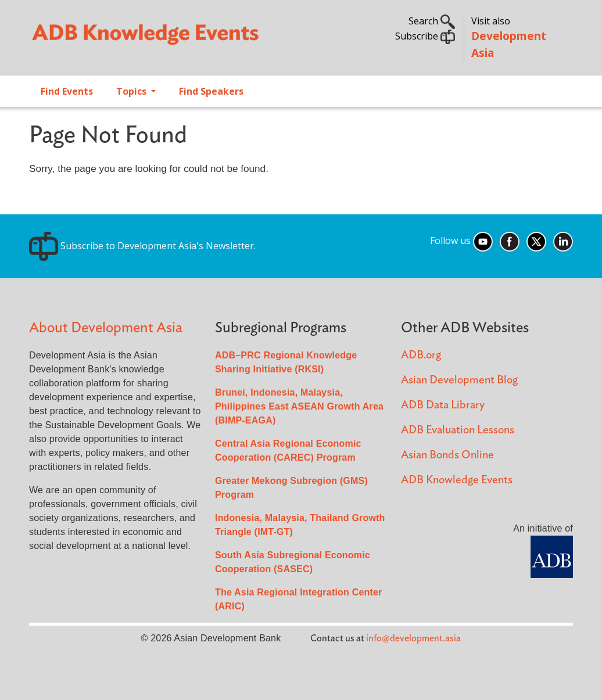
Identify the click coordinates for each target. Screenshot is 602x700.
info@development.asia (413, 638)
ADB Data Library (443, 405)
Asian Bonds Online (447, 455)
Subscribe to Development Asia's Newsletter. (142, 246)
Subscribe (425, 36)
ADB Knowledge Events (457, 480)
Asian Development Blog (459, 380)
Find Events (67, 91)
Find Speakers (211, 91)
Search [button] (432, 21)
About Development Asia (106, 328)
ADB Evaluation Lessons (458, 430)
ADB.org (421, 355)
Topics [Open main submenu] (132, 91)
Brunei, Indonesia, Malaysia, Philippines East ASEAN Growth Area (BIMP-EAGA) (299, 406)
